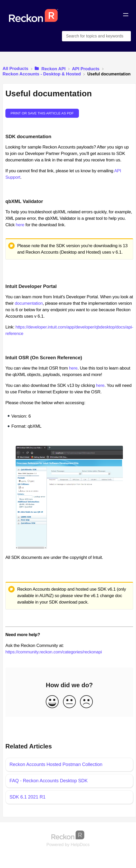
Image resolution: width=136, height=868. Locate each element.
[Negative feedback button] (86, 702)
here (20, 225)
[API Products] (86, 69)
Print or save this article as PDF (42, 113)
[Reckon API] (51, 69)
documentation (29, 303)
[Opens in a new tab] (68, 835)
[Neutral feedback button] (69, 702)
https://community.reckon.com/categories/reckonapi (54, 652)
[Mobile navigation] (126, 15)
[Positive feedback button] (52, 702)
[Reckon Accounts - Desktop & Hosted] (42, 74)
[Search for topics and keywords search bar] (96, 36)
